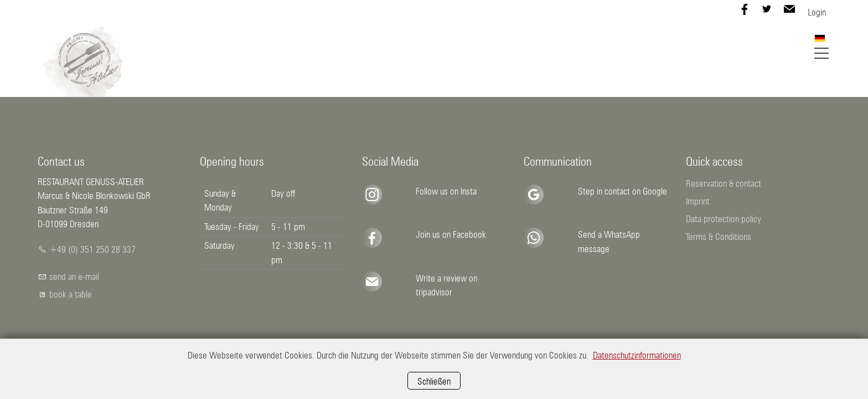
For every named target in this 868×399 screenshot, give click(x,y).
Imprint (698, 201)
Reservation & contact (724, 183)
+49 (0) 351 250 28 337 (92, 249)
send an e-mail (74, 277)
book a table (71, 294)
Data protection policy (724, 219)
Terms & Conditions (719, 237)
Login (817, 12)
